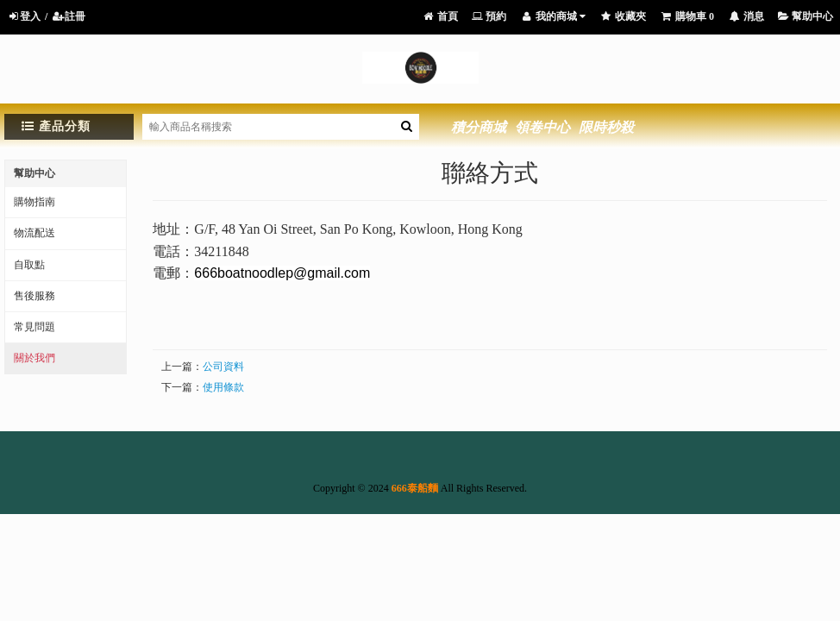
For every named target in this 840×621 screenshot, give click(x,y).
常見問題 (34, 327)
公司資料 (223, 367)
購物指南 (34, 202)
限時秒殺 (606, 127)
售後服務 (34, 296)
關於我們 (34, 358)
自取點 (29, 265)
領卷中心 (542, 127)
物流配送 (34, 233)
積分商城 (479, 127)
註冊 (69, 16)
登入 (24, 16)
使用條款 (223, 387)
